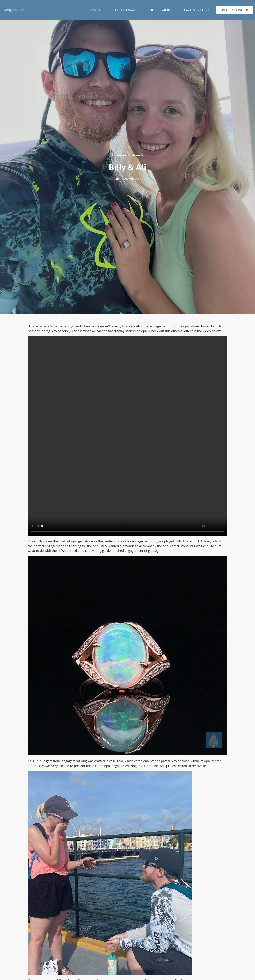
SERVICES (99, 10)
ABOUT (167, 10)
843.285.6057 (197, 10)
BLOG (150, 10)
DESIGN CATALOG (127, 10)
